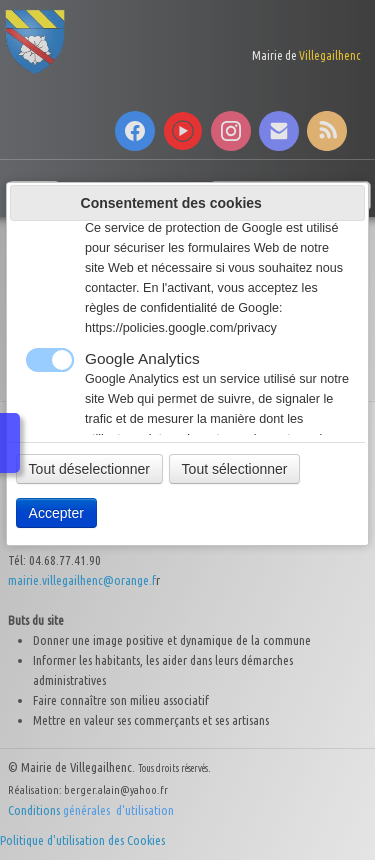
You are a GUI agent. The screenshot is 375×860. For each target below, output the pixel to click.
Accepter (56, 513)
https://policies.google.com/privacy (181, 328)
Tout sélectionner (235, 469)
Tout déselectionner (89, 469)
